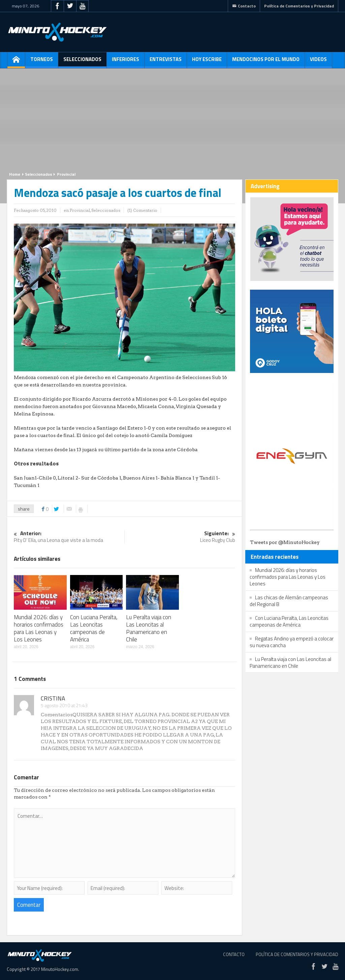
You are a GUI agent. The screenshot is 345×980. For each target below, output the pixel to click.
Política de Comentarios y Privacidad (299, 6)
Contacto (244, 6)
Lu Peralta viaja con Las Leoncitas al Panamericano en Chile (149, 628)
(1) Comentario (142, 210)
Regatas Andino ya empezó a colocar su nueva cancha (292, 642)
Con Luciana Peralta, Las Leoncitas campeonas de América (94, 628)
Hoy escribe (207, 62)
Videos (318, 62)
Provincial (66, 174)
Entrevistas (166, 62)
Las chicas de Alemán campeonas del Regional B (289, 601)
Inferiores (126, 62)
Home (15, 174)
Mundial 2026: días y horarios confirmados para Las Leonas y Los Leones (39, 628)
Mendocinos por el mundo (266, 62)
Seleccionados (82, 62)
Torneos (42, 62)
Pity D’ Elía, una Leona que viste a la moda (69, 537)
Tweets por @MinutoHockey (285, 542)
